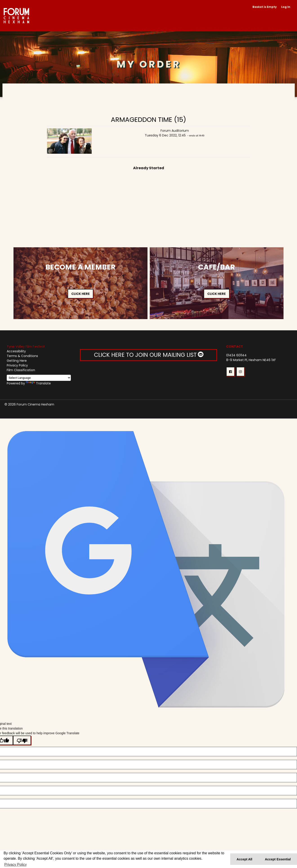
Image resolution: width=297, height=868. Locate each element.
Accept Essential (278, 859)
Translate (38, 383)
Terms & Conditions (22, 356)
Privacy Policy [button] (16, 865)
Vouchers (250, 24)
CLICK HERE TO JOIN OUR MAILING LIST (148, 355)
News (275, 24)
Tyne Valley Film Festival (26, 346)
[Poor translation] (22, 740)
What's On (135, 24)
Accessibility (16, 351)
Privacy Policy (17, 365)
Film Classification (21, 370)
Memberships (214, 24)
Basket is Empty (265, 7)
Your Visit (168, 24)
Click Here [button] (80, 294)
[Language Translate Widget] (39, 378)
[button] (230, 372)
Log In (286, 7)
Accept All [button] (244, 859)
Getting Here (17, 361)
